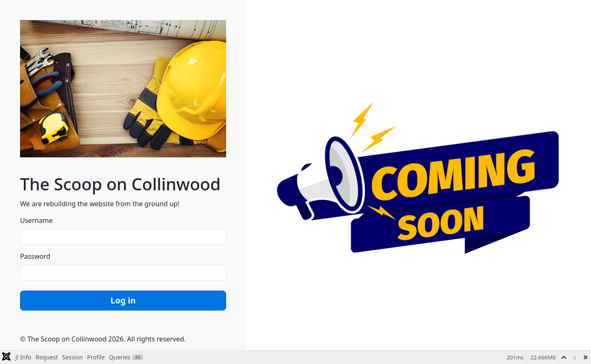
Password (35, 256)
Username (36, 220)
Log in (123, 300)
